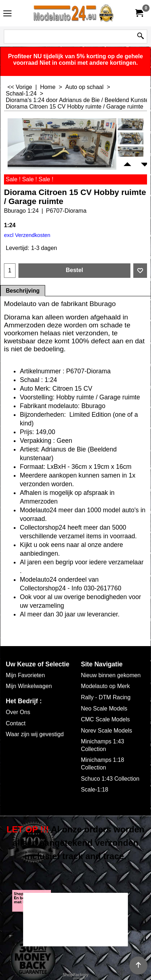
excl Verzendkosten (27, 235)
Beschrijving (23, 291)
